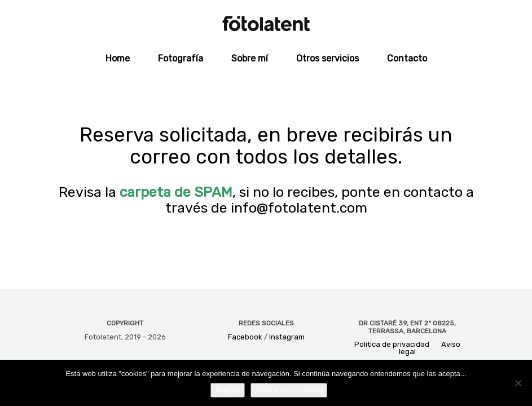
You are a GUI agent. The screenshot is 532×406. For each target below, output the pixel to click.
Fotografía (181, 58)
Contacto (407, 58)
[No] (518, 383)
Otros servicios (327, 58)
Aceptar (228, 390)
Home (118, 58)
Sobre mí (250, 58)
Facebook (245, 337)
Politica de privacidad (392, 344)
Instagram (287, 337)
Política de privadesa (289, 390)
